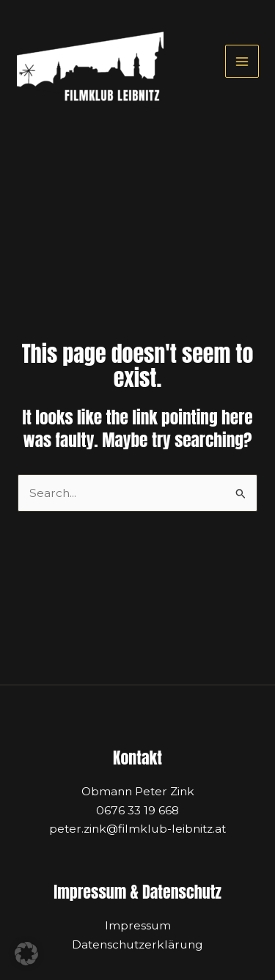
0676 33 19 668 (137, 810)
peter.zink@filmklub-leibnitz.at (137, 829)
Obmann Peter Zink (138, 791)
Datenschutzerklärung (137, 944)
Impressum (138, 925)
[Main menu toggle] (242, 61)
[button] (26, 954)
